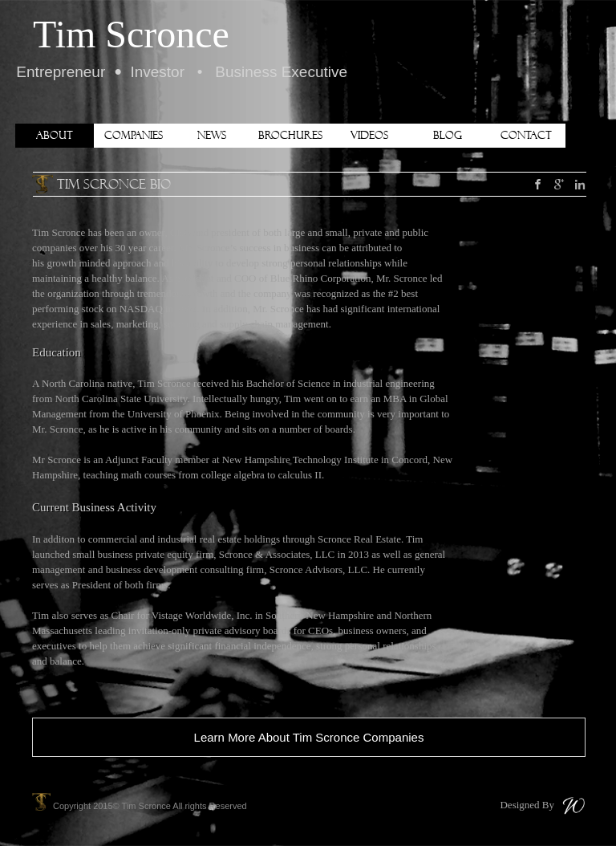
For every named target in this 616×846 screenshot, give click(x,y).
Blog (448, 135)
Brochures (290, 135)
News (212, 135)
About (55, 135)
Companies (134, 135)
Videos (369, 135)
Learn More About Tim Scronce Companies (309, 737)
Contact (526, 135)
